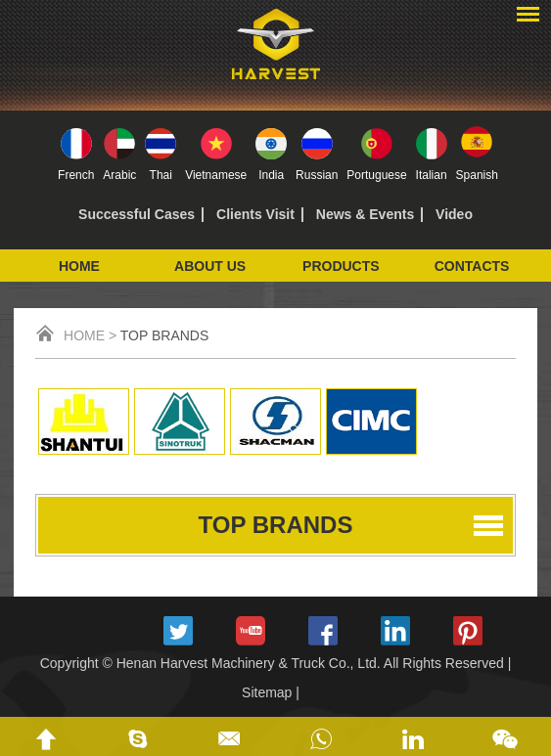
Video (454, 214)
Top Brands (165, 335)
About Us (210, 266)
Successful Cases (137, 214)
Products (341, 266)
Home (79, 266)
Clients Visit (255, 214)
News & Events (365, 214)
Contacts (472, 266)
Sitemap (267, 692)
